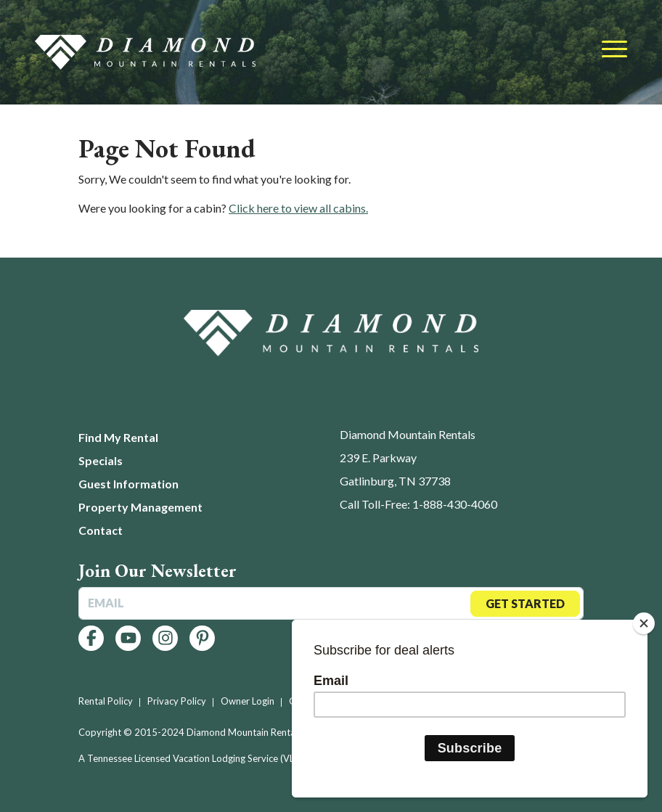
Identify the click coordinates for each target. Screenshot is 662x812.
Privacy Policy (177, 701)
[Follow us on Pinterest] (202, 638)
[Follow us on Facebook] (91, 638)
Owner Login (248, 701)
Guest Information (128, 484)
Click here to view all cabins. (298, 208)
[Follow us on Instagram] (165, 638)
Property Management (140, 507)
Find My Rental (118, 437)
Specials (101, 460)
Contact (101, 530)
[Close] (644, 623)
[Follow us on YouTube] (128, 638)
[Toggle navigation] (614, 50)
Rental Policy (106, 701)
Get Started (525, 603)
